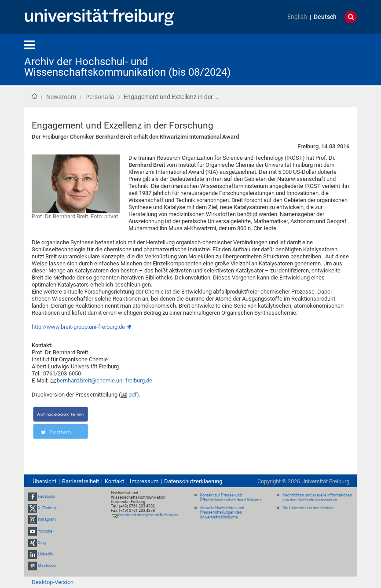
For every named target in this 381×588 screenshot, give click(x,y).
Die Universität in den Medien (308, 508)
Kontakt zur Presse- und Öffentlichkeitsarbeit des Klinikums (231, 498)
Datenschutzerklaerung (193, 481)
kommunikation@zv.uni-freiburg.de (148, 515)
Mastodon (47, 566)
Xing (42, 543)
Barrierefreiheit (81, 481)
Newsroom (61, 97)
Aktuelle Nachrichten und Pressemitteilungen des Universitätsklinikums (222, 513)
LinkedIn (45, 554)
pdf (133, 395)
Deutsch (325, 17)
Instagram (47, 520)
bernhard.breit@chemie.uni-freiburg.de (104, 380)
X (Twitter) (47, 508)
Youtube (45, 531)
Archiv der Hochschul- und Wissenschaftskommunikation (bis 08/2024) (127, 67)
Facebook (47, 496)
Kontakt (114, 481)
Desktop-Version (53, 582)
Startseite (34, 96)
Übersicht (44, 481)
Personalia (100, 97)
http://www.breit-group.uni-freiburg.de (78, 327)
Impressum (144, 481)
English (297, 17)
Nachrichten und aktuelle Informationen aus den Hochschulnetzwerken (317, 498)
